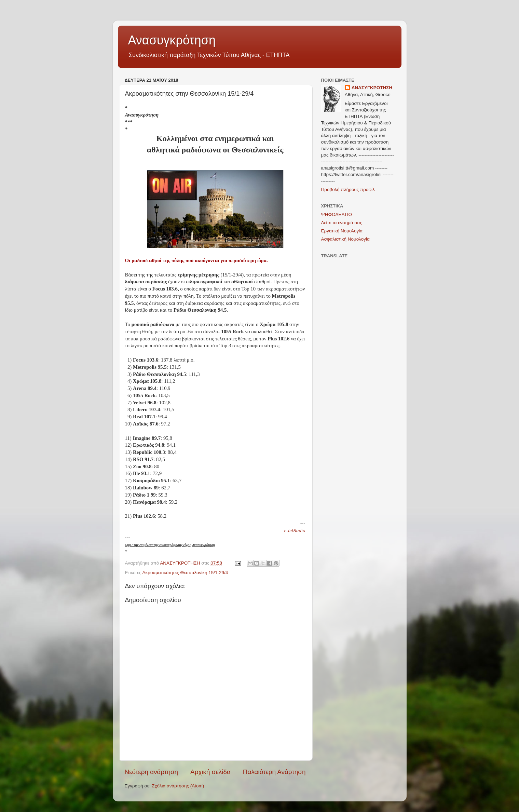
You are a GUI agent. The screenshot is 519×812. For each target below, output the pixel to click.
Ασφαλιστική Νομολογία (345, 239)
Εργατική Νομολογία (342, 231)
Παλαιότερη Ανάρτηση (274, 772)
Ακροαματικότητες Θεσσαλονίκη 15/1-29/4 (185, 573)
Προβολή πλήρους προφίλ (348, 190)
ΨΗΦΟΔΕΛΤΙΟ (337, 214)
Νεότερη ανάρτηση (152, 772)
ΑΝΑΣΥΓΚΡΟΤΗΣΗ (372, 88)
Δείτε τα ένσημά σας (342, 223)
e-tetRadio (295, 530)
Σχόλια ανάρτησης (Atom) (178, 786)
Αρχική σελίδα (210, 772)
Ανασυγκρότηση (172, 40)
